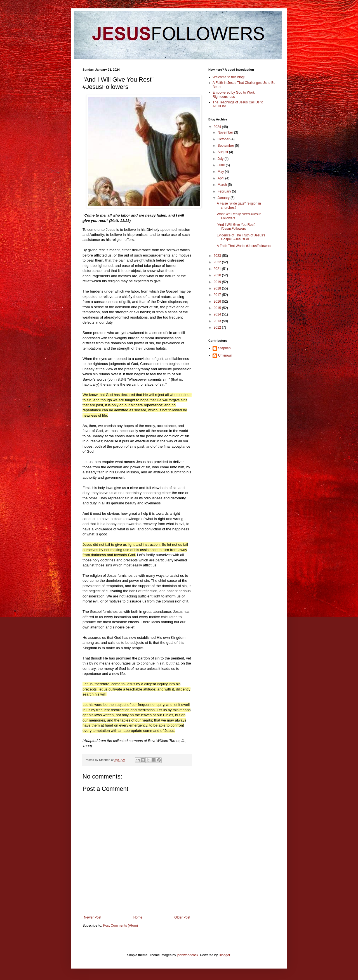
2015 (218, 308)
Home (138, 917)
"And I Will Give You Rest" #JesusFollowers (236, 227)
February (225, 191)
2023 (218, 256)
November (226, 132)
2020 (218, 275)
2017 (218, 295)
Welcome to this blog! (229, 77)
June (222, 165)
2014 (218, 314)
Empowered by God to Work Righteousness (234, 94)
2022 (218, 262)
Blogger (224, 955)
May (221, 172)
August (223, 152)
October (224, 139)
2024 (218, 127)
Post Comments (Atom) (120, 926)
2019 (218, 282)
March (223, 185)
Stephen (224, 348)
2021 (218, 269)
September (226, 146)
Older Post (182, 917)
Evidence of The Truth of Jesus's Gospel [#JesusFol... (241, 237)
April (221, 178)
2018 (218, 288)
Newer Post (93, 917)
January (224, 198)
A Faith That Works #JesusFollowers (244, 246)
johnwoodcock (188, 955)
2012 (218, 328)
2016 (218, 302)
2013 (218, 321)
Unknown (225, 355)
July (221, 159)
